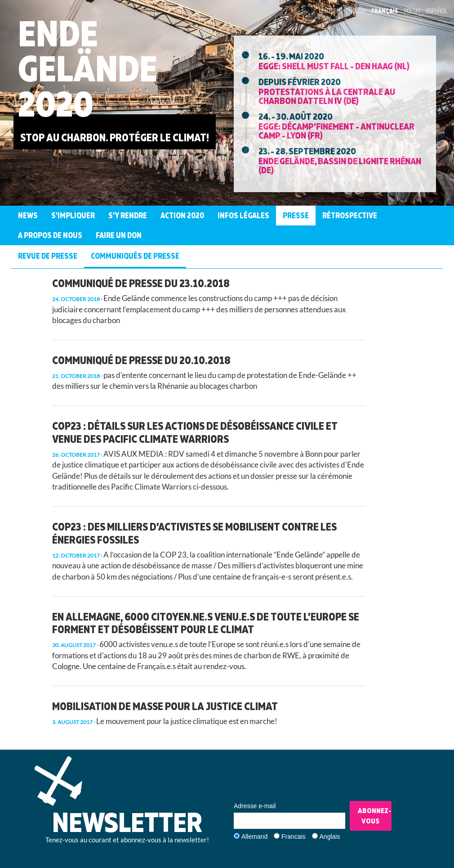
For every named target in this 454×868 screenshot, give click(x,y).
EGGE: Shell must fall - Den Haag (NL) (334, 66)
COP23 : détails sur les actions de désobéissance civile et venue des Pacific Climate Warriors (195, 432)
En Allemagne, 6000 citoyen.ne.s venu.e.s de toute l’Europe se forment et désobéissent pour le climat (206, 623)
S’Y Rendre (128, 215)
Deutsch (329, 11)
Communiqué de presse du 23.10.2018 (141, 283)
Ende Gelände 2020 (88, 68)
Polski (412, 11)
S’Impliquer (73, 215)
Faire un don (119, 235)
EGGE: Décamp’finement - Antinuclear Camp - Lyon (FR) (336, 130)
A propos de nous (50, 235)
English (356, 11)
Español (437, 11)
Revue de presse (48, 256)
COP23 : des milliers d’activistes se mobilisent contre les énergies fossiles (194, 533)
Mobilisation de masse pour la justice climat (165, 706)
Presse (296, 215)
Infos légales (243, 215)
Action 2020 (182, 215)
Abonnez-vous (374, 816)
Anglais (330, 837)
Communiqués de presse (135, 256)
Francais (294, 837)
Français (385, 11)
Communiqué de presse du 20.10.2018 (141, 360)
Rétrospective (350, 215)
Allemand (254, 837)
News (28, 215)
